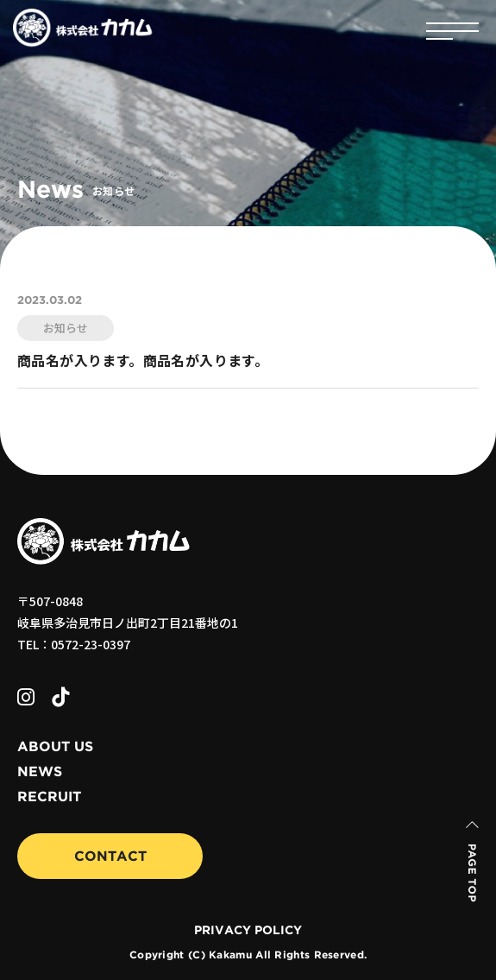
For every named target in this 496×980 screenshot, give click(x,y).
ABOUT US (55, 747)
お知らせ (66, 328)
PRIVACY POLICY (248, 931)
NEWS (40, 772)
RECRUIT (49, 797)
